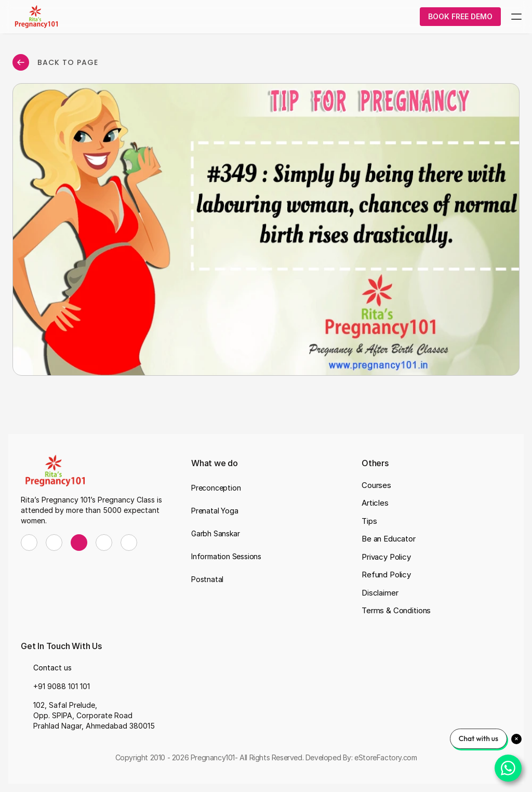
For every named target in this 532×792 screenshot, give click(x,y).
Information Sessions (226, 556)
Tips (369, 521)
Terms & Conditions (396, 610)
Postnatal (207, 579)
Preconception (216, 488)
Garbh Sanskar (215, 533)
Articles (375, 503)
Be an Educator (389, 539)
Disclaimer (380, 593)
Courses (376, 485)
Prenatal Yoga (215, 511)
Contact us (52, 668)
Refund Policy (386, 575)
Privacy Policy (386, 557)
